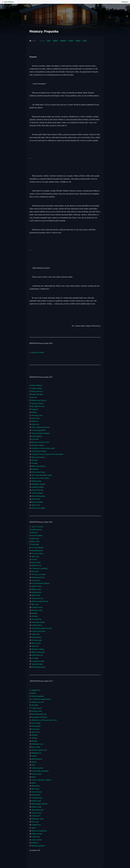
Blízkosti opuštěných (39, 846)
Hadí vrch (35, 421)
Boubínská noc (37, 753)
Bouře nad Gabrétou (39, 466)
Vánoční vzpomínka (37, 696)
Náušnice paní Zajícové (39, 400)
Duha (34, 777)
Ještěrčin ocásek (37, 607)
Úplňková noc (36, 825)
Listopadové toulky (38, 661)
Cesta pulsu (36, 729)
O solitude (35, 658)
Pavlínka (35, 616)
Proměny (35, 460)
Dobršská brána (37, 798)
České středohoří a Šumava (41, 583)
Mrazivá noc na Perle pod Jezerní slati (44, 720)
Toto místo (35, 571)
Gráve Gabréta (37, 840)
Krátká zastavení (37, 529)
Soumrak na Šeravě (37, 403)
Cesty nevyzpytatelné (39, 430)
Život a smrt (36, 732)
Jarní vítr (34, 397)
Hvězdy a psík (36, 801)
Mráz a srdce (35, 541)
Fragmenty (35, 409)
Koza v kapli (36, 747)
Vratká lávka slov (38, 655)
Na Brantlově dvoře (38, 577)
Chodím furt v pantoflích (40, 568)
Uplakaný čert (36, 690)
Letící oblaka (36, 723)
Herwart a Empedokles (39, 831)
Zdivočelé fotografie (38, 496)
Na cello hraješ (37, 640)
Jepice (34, 828)
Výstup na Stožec (37, 388)
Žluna (34, 783)
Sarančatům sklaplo (38, 622)
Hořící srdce (36, 505)
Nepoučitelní (36, 795)
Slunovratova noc (38, 598)
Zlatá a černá (37, 643)
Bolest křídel (36, 595)
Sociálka (35, 463)
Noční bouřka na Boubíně (40, 771)
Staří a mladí (36, 562)
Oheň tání (34, 533)
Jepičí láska (36, 418)
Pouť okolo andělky (38, 553)
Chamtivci (35, 469)
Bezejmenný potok (37, 550)
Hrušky (33, 693)
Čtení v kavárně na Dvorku (41, 427)
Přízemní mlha (37, 481)
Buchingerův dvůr (38, 810)
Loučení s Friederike (37, 527)
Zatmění (35, 613)
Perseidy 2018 (37, 619)
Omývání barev (37, 592)
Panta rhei (35, 646)
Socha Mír (35, 439)
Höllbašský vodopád (38, 484)
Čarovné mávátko (37, 502)
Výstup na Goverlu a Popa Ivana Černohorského (48, 454)
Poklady (35, 738)
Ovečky (34, 756)
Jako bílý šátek (37, 792)
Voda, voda (36, 424)
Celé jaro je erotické (39, 574)
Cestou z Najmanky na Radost (42, 780)
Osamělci (35, 559)
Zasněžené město (38, 664)
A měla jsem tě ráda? (39, 631)
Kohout (35, 412)
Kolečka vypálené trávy (40, 750)
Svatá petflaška (37, 436)
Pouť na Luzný (36, 813)
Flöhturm (35, 843)
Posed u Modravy (37, 385)
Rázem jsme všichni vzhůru (41, 478)
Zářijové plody (36, 807)
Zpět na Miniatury (8, 2)
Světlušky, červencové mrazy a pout (43, 448)
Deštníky (35, 735)
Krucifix (35, 741)
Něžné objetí (35, 538)
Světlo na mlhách (37, 493)
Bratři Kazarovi (37, 759)
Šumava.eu (125, 2)
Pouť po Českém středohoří (41, 433)
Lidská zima (36, 837)
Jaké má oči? (36, 816)
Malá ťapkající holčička (40, 804)
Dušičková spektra (38, 487)
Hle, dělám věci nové (38, 406)
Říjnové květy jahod (38, 652)
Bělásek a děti (37, 589)
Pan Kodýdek (36, 726)
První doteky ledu (38, 490)
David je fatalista (38, 768)
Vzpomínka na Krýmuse (40, 717)
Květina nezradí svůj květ (40, 601)
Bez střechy (36, 789)
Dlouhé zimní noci (37, 391)
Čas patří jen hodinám (39, 451)
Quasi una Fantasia (38, 457)
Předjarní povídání (37, 394)
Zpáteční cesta (37, 565)
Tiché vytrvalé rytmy (39, 472)
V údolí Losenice (37, 708)
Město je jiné (35, 556)
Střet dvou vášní (37, 610)
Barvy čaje (35, 604)
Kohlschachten (37, 637)
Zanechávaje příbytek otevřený (42, 628)
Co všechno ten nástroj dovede (41, 699)
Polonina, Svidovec (38, 445)
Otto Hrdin (35, 705)
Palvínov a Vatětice (38, 649)
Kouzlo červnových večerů (40, 442)
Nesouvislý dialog (37, 535)
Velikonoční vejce (38, 744)
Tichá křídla (35, 544)
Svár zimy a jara (37, 415)
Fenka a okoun (37, 774)
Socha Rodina (36, 580)
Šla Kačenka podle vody (39, 714)
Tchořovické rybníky (38, 352)
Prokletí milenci (37, 625)
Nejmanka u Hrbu (37, 819)
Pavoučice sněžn (36, 711)
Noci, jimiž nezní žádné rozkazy (42, 475)
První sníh (35, 822)
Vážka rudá (36, 634)
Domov (34, 762)
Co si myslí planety (37, 547)
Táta (33, 765)
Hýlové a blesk (37, 586)
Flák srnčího (36, 499)
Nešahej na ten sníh (37, 702)
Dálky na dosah (37, 834)
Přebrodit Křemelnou (39, 667)
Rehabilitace (36, 786)
